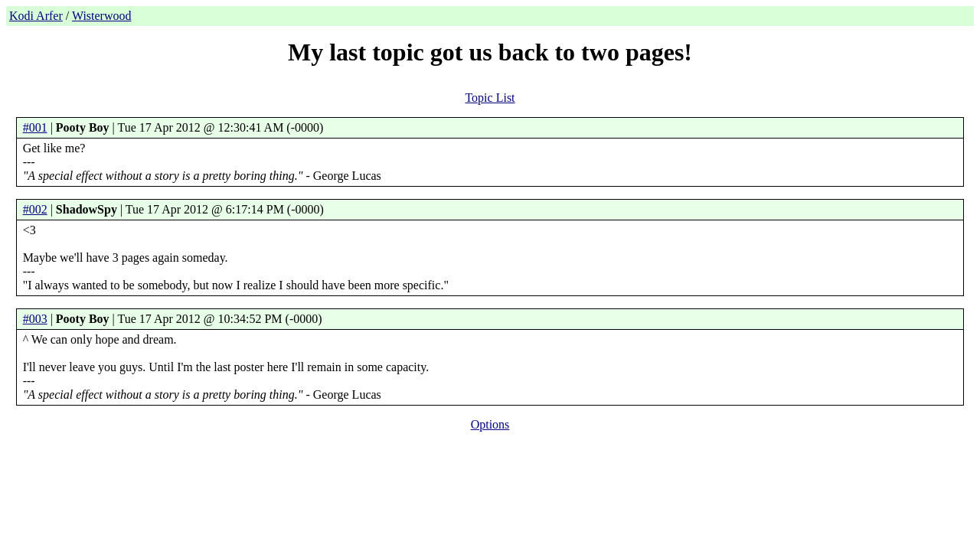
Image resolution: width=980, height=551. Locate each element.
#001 (35, 127)
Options (490, 424)
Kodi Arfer (36, 16)
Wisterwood (102, 16)
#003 (35, 319)
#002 (35, 209)
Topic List (490, 98)
